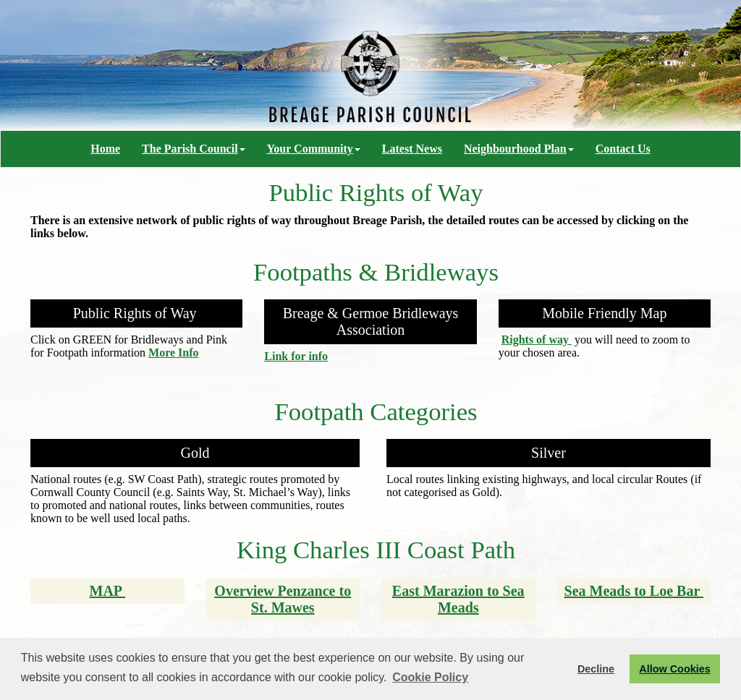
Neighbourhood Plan (519, 149)
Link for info (296, 356)
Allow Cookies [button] (674, 669)
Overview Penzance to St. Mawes (283, 599)
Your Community (314, 149)
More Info (173, 353)
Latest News (412, 149)
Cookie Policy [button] (430, 677)
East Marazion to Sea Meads (458, 599)
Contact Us (623, 149)
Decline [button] (596, 669)
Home (105, 149)
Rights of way (537, 340)
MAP (107, 591)
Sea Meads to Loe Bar (634, 591)
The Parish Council (193, 149)
